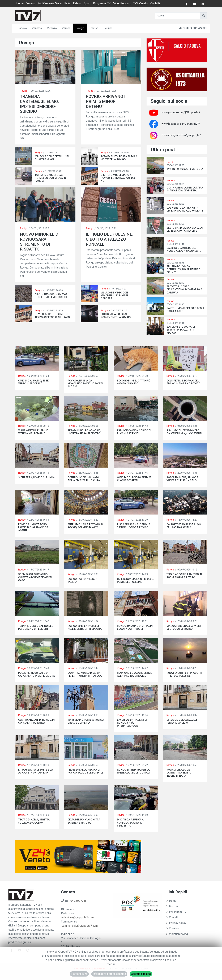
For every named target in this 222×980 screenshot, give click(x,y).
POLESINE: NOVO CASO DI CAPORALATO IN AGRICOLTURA (37, 674)
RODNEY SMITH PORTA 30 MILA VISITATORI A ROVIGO (119, 158)
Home (20, 3)
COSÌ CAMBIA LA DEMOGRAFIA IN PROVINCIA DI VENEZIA (185, 189)
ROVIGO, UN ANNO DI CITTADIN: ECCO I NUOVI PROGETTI (135, 627)
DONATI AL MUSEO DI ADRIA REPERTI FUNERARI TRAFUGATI (86, 674)
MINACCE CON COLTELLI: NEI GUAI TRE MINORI (52, 158)
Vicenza (52, 28)
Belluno (108, 28)
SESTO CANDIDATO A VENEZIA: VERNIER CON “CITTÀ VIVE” (185, 229)
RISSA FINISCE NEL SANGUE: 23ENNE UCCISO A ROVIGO (134, 526)
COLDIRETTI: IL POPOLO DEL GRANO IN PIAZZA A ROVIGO (183, 382)
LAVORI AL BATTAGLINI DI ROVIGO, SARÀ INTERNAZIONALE (132, 723)
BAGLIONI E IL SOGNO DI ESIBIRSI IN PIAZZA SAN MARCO (181, 330)
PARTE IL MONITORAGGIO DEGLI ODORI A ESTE (185, 310)
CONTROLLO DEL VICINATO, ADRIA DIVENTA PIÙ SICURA (84, 479)
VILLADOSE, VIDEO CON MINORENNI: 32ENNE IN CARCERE (114, 296)
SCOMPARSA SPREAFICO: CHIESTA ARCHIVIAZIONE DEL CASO (35, 577)
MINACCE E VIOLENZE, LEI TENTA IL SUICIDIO (182, 721)
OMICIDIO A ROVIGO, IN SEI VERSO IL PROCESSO (34, 382)
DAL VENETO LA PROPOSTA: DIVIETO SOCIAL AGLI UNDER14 (185, 209)
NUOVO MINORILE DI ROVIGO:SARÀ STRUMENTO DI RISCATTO (40, 242)
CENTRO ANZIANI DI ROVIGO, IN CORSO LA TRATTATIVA (36, 721)
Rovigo (80, 28)
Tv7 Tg (170, 162)
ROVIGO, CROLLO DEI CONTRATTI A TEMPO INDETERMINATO (179, 773)
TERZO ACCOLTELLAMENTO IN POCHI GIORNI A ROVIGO (184, 576)
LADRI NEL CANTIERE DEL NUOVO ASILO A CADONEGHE (184, 249)
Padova (22, 28)
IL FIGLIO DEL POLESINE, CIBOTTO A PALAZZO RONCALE (110, 239)
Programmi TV (102, 3)
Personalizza (79, 974)
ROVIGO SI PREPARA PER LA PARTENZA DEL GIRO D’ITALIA (134, 771)
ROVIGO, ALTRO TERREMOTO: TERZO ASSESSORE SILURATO (52, 316)
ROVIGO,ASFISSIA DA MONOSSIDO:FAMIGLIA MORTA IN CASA (86, 384)
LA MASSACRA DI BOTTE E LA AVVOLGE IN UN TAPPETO (36, 771)
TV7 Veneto (140, 3)
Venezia (37, 28)
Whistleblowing (177, 934)
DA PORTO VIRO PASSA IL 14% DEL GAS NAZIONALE (184, 526)
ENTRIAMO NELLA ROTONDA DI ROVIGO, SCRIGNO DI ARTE (86, 526)
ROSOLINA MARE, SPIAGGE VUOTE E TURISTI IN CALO (182, 479)
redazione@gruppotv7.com (77, 917)
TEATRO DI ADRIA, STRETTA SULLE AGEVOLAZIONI (34, 821)
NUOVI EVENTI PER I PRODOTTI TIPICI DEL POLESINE (184, 674)
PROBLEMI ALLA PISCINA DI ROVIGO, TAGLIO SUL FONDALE (85, 771)
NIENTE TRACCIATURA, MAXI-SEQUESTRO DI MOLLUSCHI (52, 296)
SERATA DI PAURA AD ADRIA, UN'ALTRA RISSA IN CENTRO (84, 432)
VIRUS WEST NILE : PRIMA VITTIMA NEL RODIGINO (33, 432)
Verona (66, 28)
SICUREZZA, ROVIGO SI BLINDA (36, 478)
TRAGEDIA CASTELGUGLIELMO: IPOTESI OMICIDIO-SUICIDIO (39, 104)
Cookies (173, 928)
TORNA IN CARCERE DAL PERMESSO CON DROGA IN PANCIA (50, 178)
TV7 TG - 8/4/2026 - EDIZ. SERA (185, 169)
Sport (87, 3)
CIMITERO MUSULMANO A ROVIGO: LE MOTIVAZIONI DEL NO (118, 178)
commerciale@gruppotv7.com (80, 926)
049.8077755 (78, 901)
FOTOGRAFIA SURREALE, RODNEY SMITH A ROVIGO (116, 316)
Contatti (155, 3)
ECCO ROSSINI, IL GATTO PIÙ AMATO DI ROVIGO (134, 382)
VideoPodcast (122, 3)
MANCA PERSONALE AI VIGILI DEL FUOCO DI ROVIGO (184, 627)
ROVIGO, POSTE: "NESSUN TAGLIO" (82, 581)
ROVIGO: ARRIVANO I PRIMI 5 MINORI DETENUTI (106, 102)
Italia (67, 3)
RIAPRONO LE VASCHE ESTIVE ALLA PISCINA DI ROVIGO (134, 674)
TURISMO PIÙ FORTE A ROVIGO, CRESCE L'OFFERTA (86, 721)
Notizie (172, 906)
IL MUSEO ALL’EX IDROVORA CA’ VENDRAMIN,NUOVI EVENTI (184, 432)
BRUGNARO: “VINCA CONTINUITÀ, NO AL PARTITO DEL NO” (183, 270)
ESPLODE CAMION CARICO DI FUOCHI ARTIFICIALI (134, 432)
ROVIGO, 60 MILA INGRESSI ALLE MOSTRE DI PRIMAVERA (85, 627)
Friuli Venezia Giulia (50, 3)
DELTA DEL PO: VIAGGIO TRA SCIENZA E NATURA (84, 821)
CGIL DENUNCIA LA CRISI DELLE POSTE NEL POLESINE (136, 581)
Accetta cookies (141, 974)
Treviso (94, 28)
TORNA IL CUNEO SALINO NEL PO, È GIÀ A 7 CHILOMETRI (36, 627)
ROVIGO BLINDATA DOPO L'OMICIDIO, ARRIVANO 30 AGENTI (33, 528)
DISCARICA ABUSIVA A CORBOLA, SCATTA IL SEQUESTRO (130, 823)
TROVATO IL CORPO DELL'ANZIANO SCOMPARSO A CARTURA (184, 290)
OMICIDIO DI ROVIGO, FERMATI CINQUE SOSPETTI (135, 479)
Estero (77, 3)
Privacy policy (176, 923)
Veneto (31, 3)
